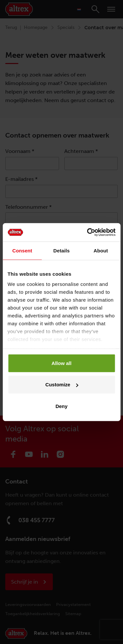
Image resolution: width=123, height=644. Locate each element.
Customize (62, 385)
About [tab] (101, 250)
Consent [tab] (22, 250)
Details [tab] (62, 250)
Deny (61, 406)
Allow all (61, 363)
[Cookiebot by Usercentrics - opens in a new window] (88, 232)
